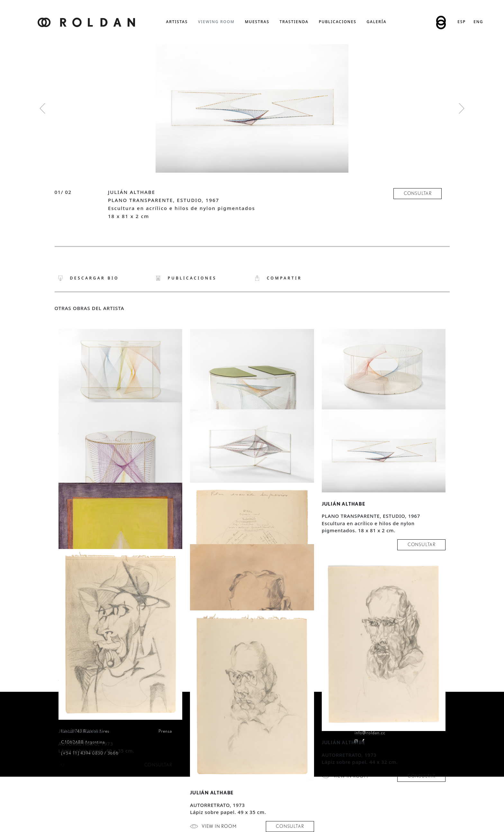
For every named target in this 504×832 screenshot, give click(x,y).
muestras (257, 22)
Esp (462, 22)
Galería (377, 22)
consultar (418, 193)
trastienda (294, 22)
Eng (478, 22)
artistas (177, 22)
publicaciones (338, 22)
